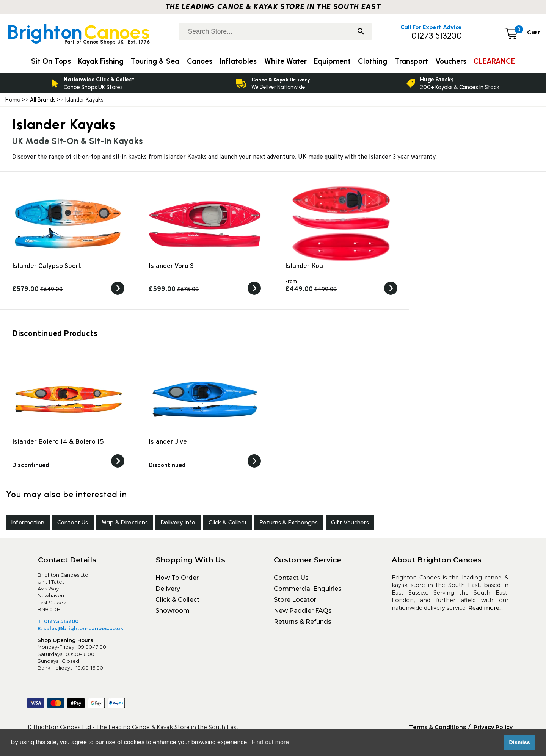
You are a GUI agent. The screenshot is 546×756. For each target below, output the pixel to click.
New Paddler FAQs (303, 614)
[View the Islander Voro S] (254, 293)
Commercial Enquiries (308, 592)
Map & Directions (144, 524)
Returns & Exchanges (335, 524)
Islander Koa (304, 266)
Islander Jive (168, 442)
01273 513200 (437, 36)
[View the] (118, 466)
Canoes (200, 61)
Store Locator (295, 603)
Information (31, 524)
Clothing (373, 61)
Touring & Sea (155, 61)
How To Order (177, 581)
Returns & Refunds (303, 625)
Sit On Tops (51, 61)
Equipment (332, 61)
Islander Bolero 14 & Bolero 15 (58, 442)
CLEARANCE (494, 61)
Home (13, 100)
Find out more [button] (270, 742)
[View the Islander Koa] (391, 293)
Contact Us (83, 524)
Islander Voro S (171, 266)
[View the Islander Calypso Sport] (118, 293)
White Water (286, 61)
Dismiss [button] (519, 742)
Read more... (486, 612)
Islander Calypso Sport (47, 266)
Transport (411, 61)
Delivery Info (206, 524)
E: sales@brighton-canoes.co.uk (80, 632)
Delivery (168, 592)
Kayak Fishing (101, 61)
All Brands (43, 100)
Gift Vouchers (405, 524)
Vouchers (451, 61)
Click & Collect (264, 524)
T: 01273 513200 (58, 625)
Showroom (173, 614)
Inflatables (238, 61)
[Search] (361, 32)
